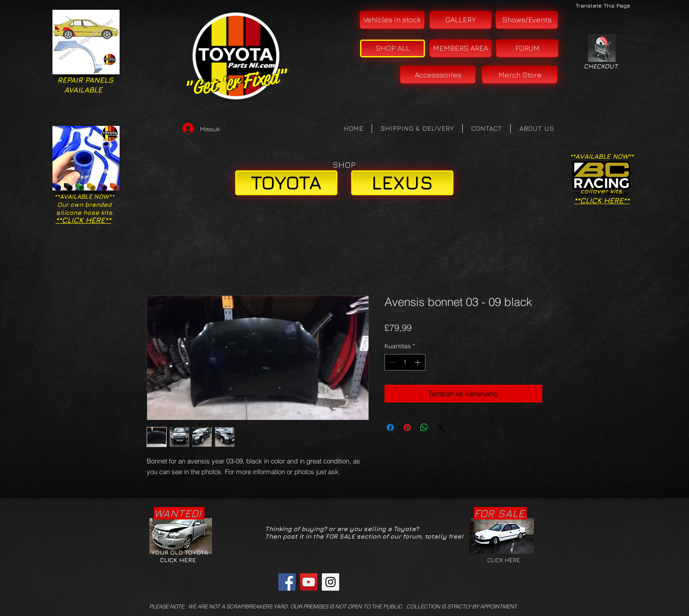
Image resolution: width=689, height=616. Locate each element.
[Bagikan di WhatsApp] (424, 427)
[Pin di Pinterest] (407, 427)
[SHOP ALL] (393, 48)
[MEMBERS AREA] (461, 48)
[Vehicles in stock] (392, 20)
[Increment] (419, 362)
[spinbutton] (405, 362)
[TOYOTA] (286, 183)
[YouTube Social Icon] (309, 582)
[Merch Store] (520, 75)
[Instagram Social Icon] (330, 582)
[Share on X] (441, 427)
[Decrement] (391, 362)
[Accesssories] (438, 75)
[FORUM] (527, 48)
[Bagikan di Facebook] (390, 427)
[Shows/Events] (527, 20)
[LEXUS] (402, 183)
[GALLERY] (461, 20)
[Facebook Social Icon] (287, 582)
